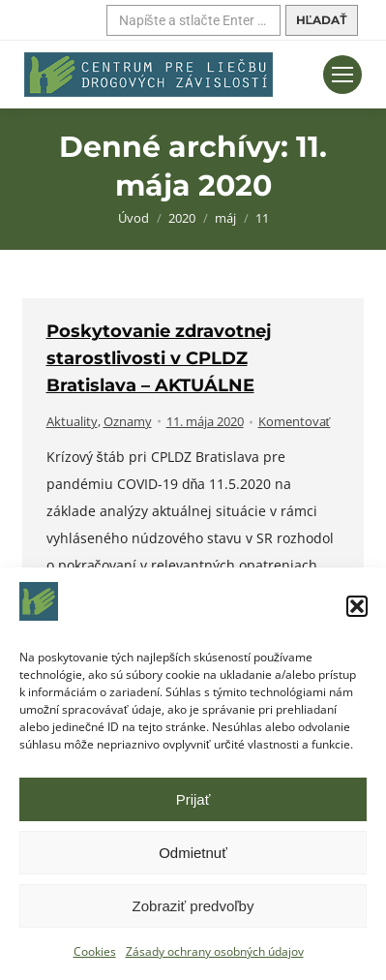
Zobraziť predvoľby (193, 906)
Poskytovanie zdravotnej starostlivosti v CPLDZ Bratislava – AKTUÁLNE (159, 358)
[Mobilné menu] (342, 75)
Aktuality (72, 421)
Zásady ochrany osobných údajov (215, 951)
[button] (357, 606)
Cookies (95, 951)
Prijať (193, 799)
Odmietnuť (193, 853)
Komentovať (295, 421)
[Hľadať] (193, 20)
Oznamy (128, 421)
